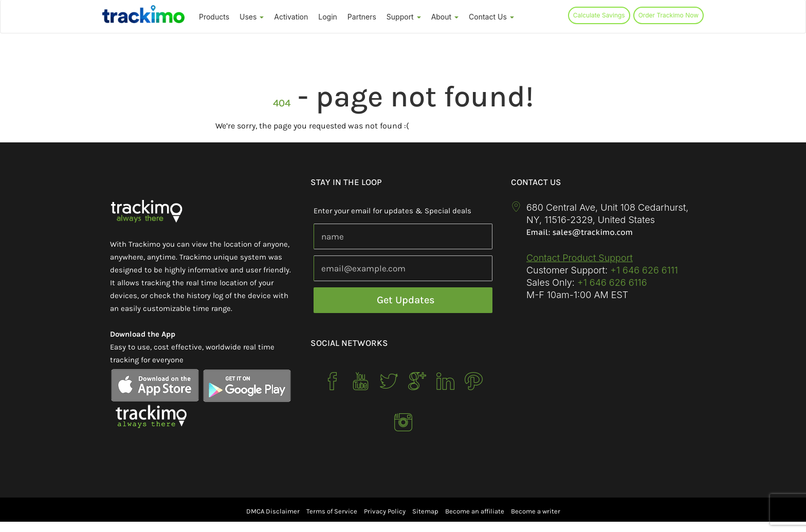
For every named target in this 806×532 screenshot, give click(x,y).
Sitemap (425, 511)
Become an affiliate (475, 511)
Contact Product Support (580, 258)
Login (328, 17)
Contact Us (491, 17)
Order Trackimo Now (668, 15)
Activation (291, 17)
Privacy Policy (385, 511)
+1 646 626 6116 (611, 282)
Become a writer (536, 511)
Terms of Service (332, 511)
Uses (252, 17)
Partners (362, 17)
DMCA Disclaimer (273, 511)
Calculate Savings (599, 15)
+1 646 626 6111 (644, 270)
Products (214, 17)
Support (404, 17)
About (445, 17)
